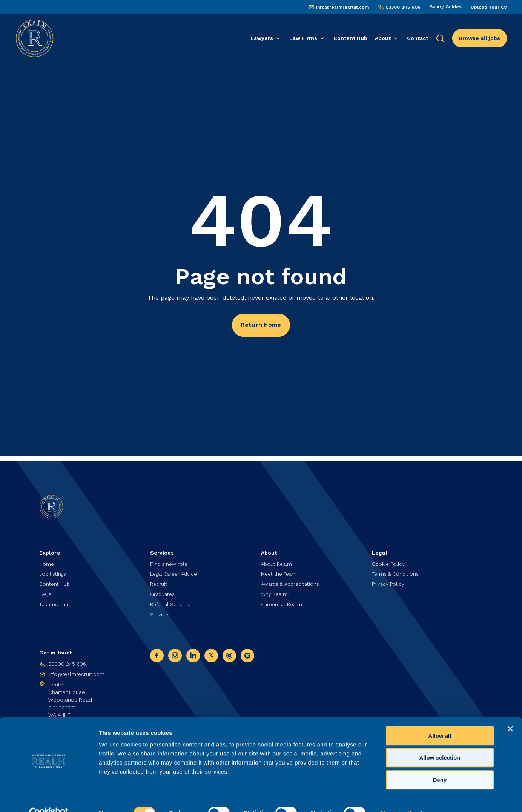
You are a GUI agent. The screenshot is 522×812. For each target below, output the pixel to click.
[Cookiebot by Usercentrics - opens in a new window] (49, 797)
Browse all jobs (480, 38)
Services (161, 614)
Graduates (164, 593)
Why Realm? (277, 593)
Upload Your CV (489, 7)
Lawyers (262, 38)
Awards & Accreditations (292, 582)
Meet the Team (280, 571)
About (383, 38)
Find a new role (170, 561)
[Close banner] (510, 713)
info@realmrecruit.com (342, 7)
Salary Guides (446, 7)
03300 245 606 (403, 7)
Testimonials (55, 603)
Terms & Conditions (397, 571)
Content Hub (350, 38)
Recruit (159, 582)
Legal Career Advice (176, 571)
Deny (440, 764)
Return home (261, 326)
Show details (397, 797)
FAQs (46, 593)
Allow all (440, 720)
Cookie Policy (389, 561)
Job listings (54, 571)
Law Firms (303, 38)
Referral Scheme (172, 603)
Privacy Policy (388, 582)
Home (47, 561)
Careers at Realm (283, 603)
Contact (418, 38)
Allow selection (440, 742)
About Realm (278, 561)
